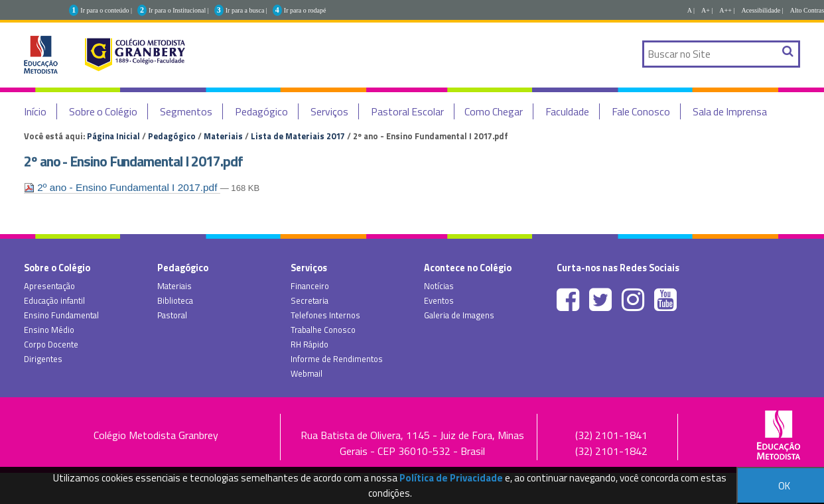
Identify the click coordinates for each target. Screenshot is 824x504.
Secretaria (309, 300)
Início (35, 111)
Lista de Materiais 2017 (298, 136)
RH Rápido (309, 344)
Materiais (223, 136)
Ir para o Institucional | (179, 10)
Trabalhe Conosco (323, 330)
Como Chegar (494, 111)
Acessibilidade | (762, 10)
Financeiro (310, 286)
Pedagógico (261, 111)
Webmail (307, 373)
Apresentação (49, 286)
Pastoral (172, 315)
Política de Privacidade (451, 478)
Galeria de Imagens (459, 315)
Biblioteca (175, 300)
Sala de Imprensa (730, 111)
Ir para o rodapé (305, 10)
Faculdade (567, 111)
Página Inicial (113, 136)
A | (691, 10)
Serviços (329, 111)
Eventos (439, 300)
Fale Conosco (641, 111)
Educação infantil (54, 300)
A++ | (727, 10)
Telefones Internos (325, 315)
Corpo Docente (51, 344)
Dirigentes (43, 359)
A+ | (707, 10)
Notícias (439, 286)
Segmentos (186, 111)
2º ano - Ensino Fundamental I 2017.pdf (122, 187)
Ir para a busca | (246, 10)
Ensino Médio (49, 330)
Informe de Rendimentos (337, 359)
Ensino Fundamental (61, 315)
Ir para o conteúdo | (106, 10)
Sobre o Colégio (103, 111)
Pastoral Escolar (407, 111)
